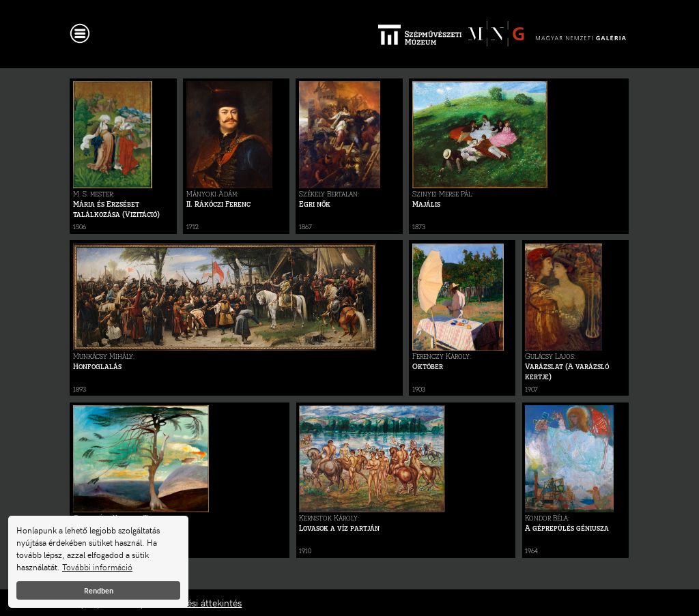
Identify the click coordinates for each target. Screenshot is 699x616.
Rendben (99, 590)
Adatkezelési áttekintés (194, 603)
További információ (97, 567)
